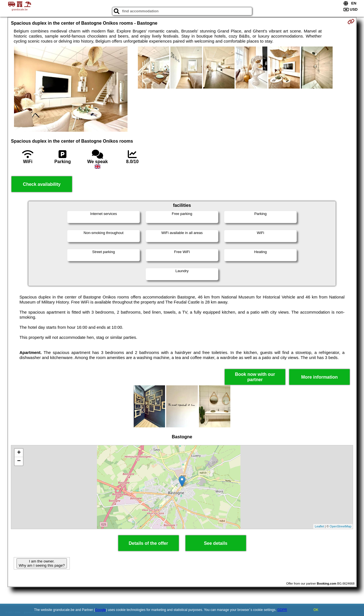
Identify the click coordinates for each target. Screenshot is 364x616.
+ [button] (19, 453)
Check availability (42, 184)
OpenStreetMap (340, 526)
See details (216, 543)
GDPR (282, 610)
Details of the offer (148, 543)
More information (320, 377)
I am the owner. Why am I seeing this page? (42, 563)
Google (100, 610)
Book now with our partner (255, 377)
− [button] (19, 461)
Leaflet (319, 526)
